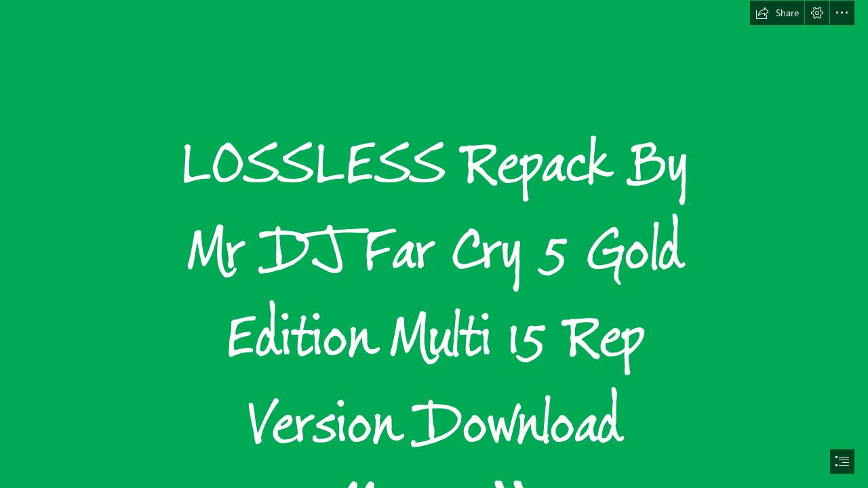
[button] (777, 13)
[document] (434, 244)
